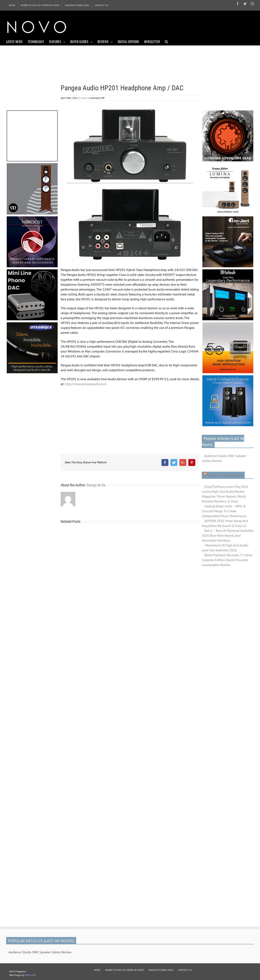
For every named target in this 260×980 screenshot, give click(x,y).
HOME (97, 970)
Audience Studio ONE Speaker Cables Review (224, 458)
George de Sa (96, 485)
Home (84, 98)
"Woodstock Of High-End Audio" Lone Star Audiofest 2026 (225, 548)
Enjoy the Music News (225, 475)
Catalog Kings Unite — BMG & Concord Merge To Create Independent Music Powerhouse (224, 511)
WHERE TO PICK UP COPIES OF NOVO (124, 970)
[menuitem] (12, 5)
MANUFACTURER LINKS (161, 970)
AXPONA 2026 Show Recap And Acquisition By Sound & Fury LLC (225, 523)
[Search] (166, 41)
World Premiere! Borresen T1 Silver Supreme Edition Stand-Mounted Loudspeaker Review (227, 560)
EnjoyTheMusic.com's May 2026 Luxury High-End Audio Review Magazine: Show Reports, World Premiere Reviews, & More (225, 494)
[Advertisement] (180, 26)
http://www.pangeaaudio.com (86, 384)
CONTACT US (185, 970)
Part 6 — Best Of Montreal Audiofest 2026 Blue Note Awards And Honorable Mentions (228, 535)
